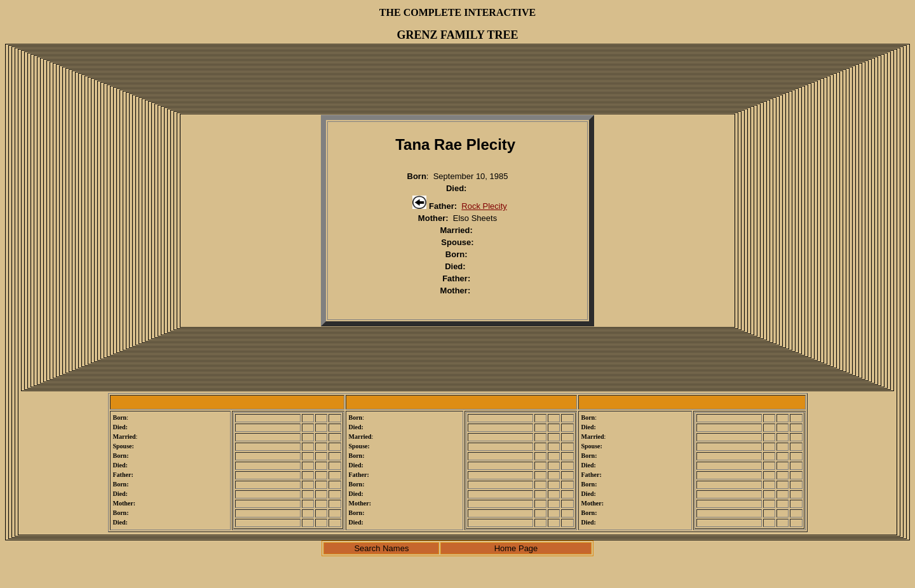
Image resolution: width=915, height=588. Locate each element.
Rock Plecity (484, 206)
